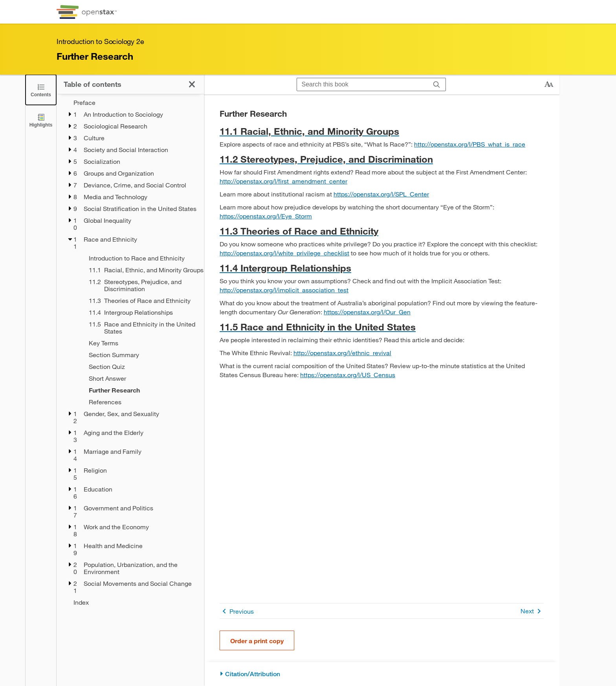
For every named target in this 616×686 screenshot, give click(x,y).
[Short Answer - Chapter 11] (141, 378)
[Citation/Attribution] (382, 674)
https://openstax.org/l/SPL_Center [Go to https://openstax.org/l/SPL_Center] (381, 194)
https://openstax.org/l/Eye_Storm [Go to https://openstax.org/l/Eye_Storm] (266, 216)
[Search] (437, 84)
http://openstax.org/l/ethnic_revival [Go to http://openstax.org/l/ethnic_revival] (342, 353)
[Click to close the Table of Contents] (41, 90)
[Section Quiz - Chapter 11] (141, 367)
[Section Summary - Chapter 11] (141, 355)
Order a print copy (257, 641)
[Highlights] (41, 120)
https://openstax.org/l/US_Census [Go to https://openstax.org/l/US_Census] (348, 375)
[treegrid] (130, 352)
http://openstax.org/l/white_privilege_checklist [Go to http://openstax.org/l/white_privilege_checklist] (284, 253)
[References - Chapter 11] (141, 402)
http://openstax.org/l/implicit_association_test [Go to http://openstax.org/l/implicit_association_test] (284, 290)
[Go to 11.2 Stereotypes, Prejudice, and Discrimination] (382, 159)
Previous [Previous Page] (237, 611)
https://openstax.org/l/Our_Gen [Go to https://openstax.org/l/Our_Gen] (367, 312)
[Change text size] (549, 84)
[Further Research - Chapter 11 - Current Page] (141, 390)
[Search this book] (362, 84)
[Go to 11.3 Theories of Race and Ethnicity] (382, 231)
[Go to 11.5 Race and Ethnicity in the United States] (382, 327)
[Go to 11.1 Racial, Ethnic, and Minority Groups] (382, 131)
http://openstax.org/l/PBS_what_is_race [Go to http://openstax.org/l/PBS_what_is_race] (470, 144)
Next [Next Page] (532, 611)
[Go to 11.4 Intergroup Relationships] (382, 268)
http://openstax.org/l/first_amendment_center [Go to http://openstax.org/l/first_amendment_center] (283, 181)
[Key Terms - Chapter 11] (141, 343)
